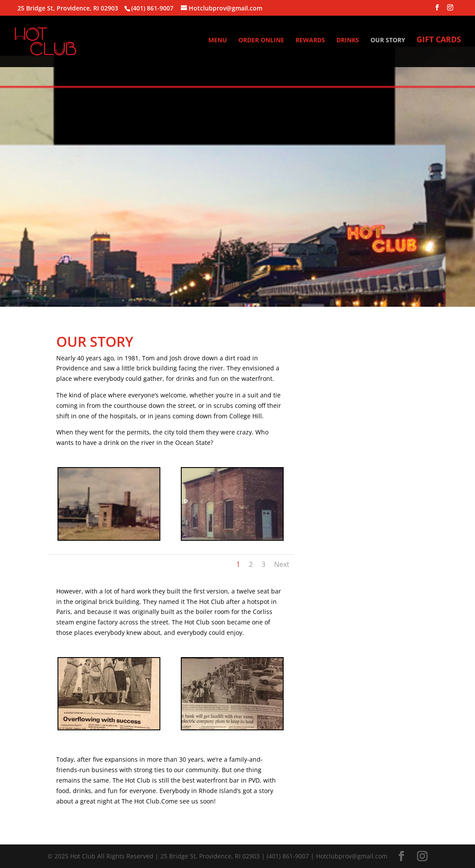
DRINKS (348, 41)
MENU (218, 41)
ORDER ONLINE (261, 41)
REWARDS (310, 41)
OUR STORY (388, 41)
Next (282, 564)
